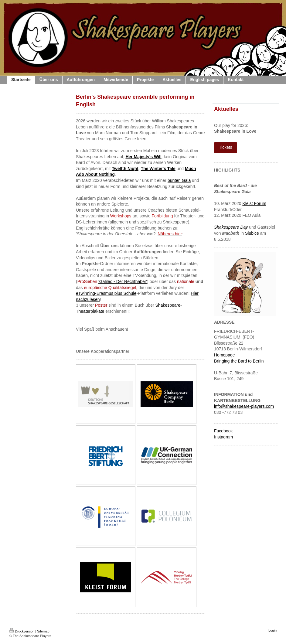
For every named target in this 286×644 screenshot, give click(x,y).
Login (272, 630)
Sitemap (43, 631)
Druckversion (22, 631)
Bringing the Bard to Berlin (239, 361)
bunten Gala (179, 180)
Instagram (223, 437)
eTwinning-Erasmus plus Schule (106, 293)
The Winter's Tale (158, 169)
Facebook (223, 431)
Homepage (225, 355)
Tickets (226, 147)
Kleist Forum (254, 203)
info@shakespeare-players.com (244, 406)
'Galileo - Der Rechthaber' (123, 281)
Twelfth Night (125, 169)
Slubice (252, 233)
